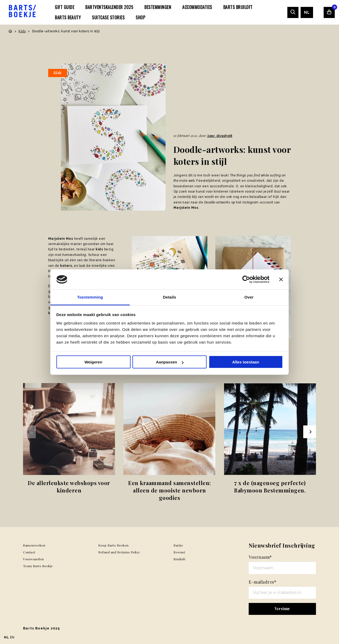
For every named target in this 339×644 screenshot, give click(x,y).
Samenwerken (34, 545)
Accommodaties (197, 7)
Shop (140, 17)
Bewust (179, 552)
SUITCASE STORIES (108, 17)
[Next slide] (310, 432)
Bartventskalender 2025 (109, 7)
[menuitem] (64, 7)
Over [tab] (249, 297)
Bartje (178, 545)
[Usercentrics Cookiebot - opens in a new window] (246, 279)
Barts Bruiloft (238, 7)
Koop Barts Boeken (113, 545)
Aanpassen (170, 362)
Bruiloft (179, 559)
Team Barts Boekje (38, 566)
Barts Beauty (68, 17)
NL (307, 12)
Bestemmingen (158, 7)
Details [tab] (169, 297)
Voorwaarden (34, 559)
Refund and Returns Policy (119, 552)
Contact (29, 552)
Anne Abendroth (220, 136)
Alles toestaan (246, 362)
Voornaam (260, 557)
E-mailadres (262, 582)
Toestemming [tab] (90, 297)
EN (12, 637)
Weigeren (93, 362)
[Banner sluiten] (281, 279)
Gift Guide (64, 7)
